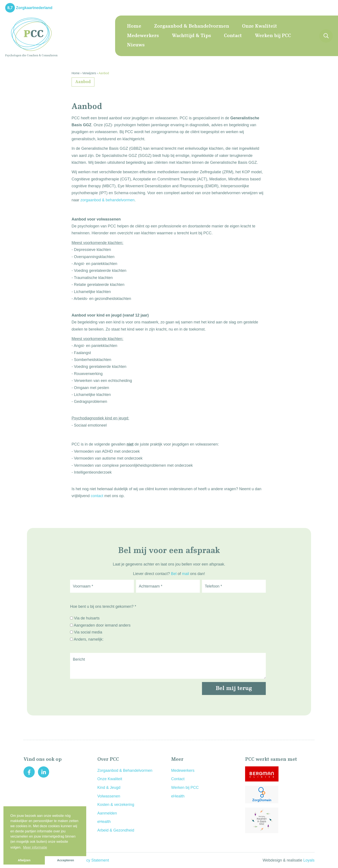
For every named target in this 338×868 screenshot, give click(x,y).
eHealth (104, 822)
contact (97, 496)
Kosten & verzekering (116, 805)
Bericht (79, 659)
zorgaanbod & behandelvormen (107, 200)
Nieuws (136, 45)
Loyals (309, 860)
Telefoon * (213, 586)
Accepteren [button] (66, 860)
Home (134, 26)
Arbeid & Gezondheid (116, 830)
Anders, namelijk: (89, 639)
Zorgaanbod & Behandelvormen (192, 26)
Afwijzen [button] (24, 860)
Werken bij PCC (273, 36)
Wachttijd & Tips (191, 36)
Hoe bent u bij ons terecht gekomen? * (103, 606)
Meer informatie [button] (35, 847)
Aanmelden (107, 813)
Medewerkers (143, 36)
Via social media (88, 632)
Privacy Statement (93, 860)
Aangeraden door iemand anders (102, 625)
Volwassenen (109, 796)
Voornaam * (83, 586)
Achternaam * (151, 586)
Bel (174, 574)
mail (185, 574)
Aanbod (83, 82)
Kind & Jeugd (109, 788)
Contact (233, 36)
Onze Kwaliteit (260, 26)
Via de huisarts (87, 618)
